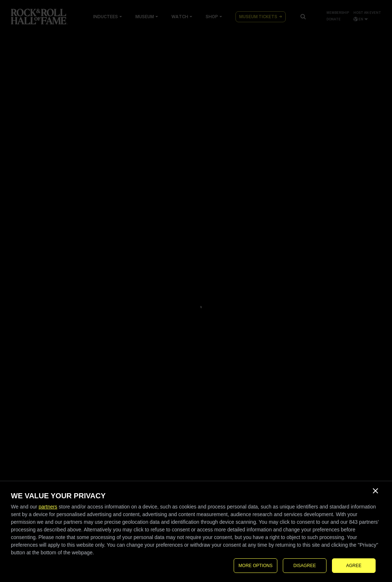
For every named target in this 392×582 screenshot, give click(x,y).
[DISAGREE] (375, 491)
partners (48, 507)
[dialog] (196, 532)
